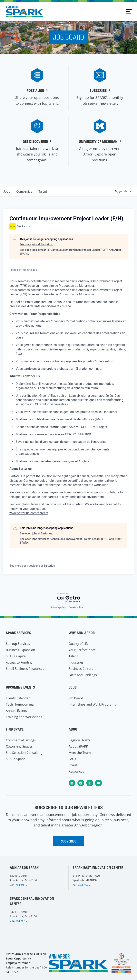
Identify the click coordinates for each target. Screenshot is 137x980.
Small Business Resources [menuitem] (25, 669)
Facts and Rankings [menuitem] (83, 675)
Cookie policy (76, 607)
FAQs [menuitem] (72, 759)
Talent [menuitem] (73, 656)
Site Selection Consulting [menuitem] (24, 753)
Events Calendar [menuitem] (18, 698)
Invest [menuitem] (73, 765)
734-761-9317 (19, 885)
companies (24, 192)
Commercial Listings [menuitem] (21, 740)
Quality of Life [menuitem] (79, 644)
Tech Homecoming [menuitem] (20, 704)
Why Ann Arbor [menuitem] (82, 633)
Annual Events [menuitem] (16, 711)
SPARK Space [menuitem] (15, 759)
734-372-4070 (81, 885)
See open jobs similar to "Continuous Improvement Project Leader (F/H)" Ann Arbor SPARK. (70, 252)
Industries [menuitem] (76, 662)
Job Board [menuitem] (76, 698)
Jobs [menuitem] (73, 687)
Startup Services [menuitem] (18, 644)
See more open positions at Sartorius (32, 566)
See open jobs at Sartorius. (36, 244)
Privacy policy (58, 607)
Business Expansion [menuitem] (20, 650)
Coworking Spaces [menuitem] (19, 746)
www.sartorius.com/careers (29, 513)
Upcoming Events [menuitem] (20, 687)
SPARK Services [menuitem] (18, 633)
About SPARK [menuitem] (78, 746)
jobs (7, 192)
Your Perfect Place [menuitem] (82, 650)
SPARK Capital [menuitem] (16, 656)
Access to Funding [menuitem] (19, 662)
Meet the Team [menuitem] (80, 753)
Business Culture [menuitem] (81, 669)
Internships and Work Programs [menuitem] (92, 704)
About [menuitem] (74, 729)
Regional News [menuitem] (79, 740)
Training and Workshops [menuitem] (24, 717)
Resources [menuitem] (76, 771)
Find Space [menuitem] (15, 729)
